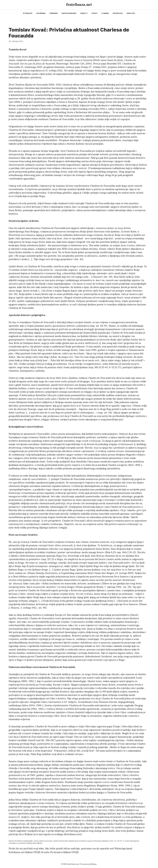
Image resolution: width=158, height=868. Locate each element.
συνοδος (28, 13)
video (94, 13)
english (131, 13)
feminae (54, 13)
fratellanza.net (79, 5)
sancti (84, 13)
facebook (118, 13)
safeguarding (69, 13)
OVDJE (37, 852)
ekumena (41, 13)
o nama (105, 13)
